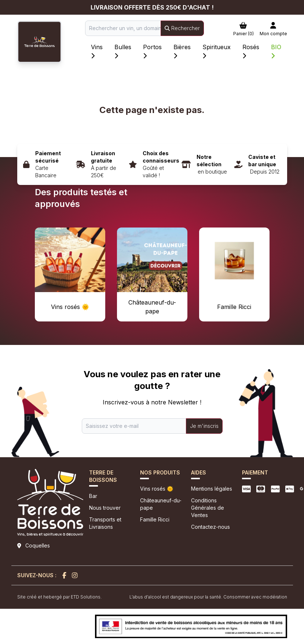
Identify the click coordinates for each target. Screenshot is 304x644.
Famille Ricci (155, 519)
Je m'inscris (204, 426)
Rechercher (182, 28)
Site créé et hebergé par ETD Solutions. (59, 597)
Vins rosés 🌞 (157, 489)
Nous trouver (105, 508)
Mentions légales (212, 489)
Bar (93, 496)
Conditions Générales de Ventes (208, 508)
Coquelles (38, 545)
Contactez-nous (210, 527)
